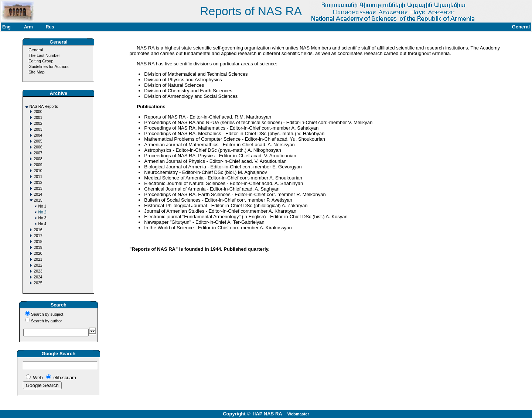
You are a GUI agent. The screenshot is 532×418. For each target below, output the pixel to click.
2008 (38, 159)
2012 (38, 183)
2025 (38, 283)
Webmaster (298, 414)
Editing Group (41, 61)
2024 (38, 277)
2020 (38, 253)
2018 (38, 242)
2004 (38, 135)
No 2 (42, 212)
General (36, 50)
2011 (38, 177)
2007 (38, 153)
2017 (38, 236)
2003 (38, 129)
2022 (38, 265)
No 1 (42, 206)
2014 (38, 194)
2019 (38, 248)
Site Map (36, 72)
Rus (50, 27)
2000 (38, 112)
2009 (38, 165)
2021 (38, 259)
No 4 (42, 224)
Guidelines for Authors (48, 66)
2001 (38, 118)
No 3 (42, 218)
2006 (38, 147)
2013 (38, 189)
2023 (38, 271)
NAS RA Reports (43, 107)
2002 (38, 124)
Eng (6, 27)
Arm (28, 27)
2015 (38, 200)
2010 (38, 171)
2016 (38, 230)
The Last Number (44, 55)
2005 (38, 141)
